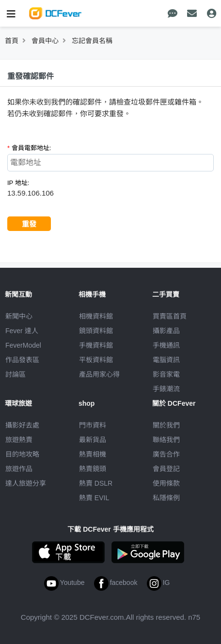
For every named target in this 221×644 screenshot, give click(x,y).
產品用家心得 (99, 374)
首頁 (12, 41)
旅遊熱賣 (19, 440)
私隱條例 (166, 498)
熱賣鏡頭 (93, 469)
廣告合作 (166, 454)
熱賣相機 (93, 454)
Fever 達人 (22, 331)
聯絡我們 (166, 440)
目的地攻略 (22, 454)
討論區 (16, 374)
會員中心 (45, 41)
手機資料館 (96, 345)
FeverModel (23, 345)
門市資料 (93, 425)
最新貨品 (93, 440)
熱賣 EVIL (94, 498)
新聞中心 (19, 316)
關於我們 (166, 425)
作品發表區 (22, 360)
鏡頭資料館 (96, 331)
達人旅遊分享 (26, 483)
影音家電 (166, 374)
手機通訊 (166, 345)
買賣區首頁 (170, 316)
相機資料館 (96, 316)
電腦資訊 (166, 360)
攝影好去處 (22, 425)
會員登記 (166, 469)
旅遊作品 (19, 469)
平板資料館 (96, 360)
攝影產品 (166, 331)
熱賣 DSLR (96, 483)
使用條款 (166, 483)
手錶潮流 (166, 389)
